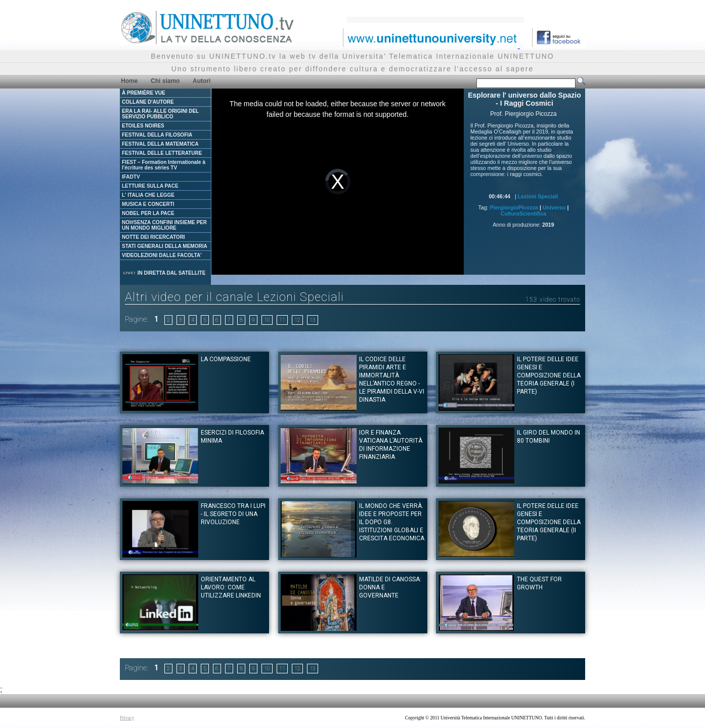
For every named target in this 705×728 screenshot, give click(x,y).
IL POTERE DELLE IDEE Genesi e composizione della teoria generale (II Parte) (549, 522)
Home (129, 81)
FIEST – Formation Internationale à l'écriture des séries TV (164, 165)
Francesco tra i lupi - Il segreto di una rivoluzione (233, 514)
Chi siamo (165, 81)
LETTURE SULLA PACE (150, 186)
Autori (202, 81)
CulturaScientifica (524, 213)
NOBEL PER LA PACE (148, 213)
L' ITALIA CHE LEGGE (148, 195)
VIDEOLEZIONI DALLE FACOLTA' (162, 255)
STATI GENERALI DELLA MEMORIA (165, 246)
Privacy (127, 718)
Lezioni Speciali (538, 196)
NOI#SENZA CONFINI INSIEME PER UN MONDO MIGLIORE (164, 225)
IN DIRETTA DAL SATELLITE (164, 273)
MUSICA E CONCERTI (148, 204)
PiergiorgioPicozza (514, 207)
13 (313, 320)
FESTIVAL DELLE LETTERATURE (162, 153)
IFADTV (131, 177)
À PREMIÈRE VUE (144, 93)
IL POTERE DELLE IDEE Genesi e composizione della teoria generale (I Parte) (549, 375)
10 (267, 320)
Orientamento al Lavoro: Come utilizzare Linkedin (231, 587)
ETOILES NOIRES (143, 126)
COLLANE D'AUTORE (148, 102)
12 (297, 320)
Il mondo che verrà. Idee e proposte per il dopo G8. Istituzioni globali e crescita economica (392, 522)
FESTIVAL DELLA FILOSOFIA (157, 135)
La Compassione (226, 359)
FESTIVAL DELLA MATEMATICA (160, 144)
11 (282, 320)
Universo (554, 207)
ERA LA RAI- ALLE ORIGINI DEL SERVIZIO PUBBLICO (160, 114)
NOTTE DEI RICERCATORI (153, 237)
